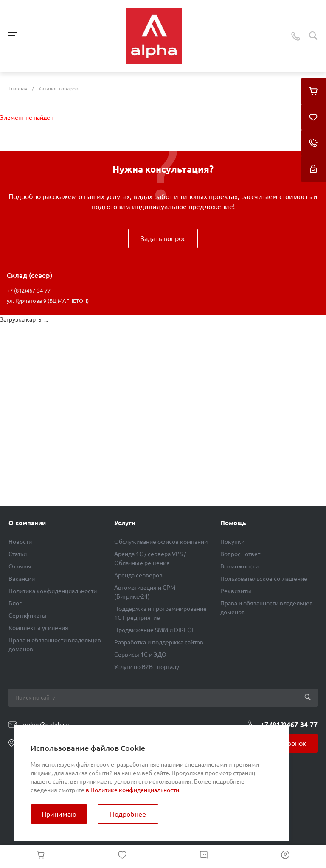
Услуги (125, 523)
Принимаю (59, 814)
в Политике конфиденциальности (132, 790)
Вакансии (22, 579)
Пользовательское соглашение (264, 579)
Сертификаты (28, 616)
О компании (27, 523)
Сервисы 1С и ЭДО (140, 655)
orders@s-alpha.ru (47, 725)
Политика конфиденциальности (53, 591)
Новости (20, 542)
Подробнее (128, 814)
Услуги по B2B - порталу (147, 667)
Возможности (239, 566)
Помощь (233, 523)
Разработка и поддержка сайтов (159, 642)
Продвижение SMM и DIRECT (154, 630)
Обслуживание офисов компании (161, 542)
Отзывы (20, 566)
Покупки (232, 542)
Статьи (18, 554)
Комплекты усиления (38, 628)
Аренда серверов (138, 575)
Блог (15, 603)
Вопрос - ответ (240, 554)
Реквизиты (236, 591)
